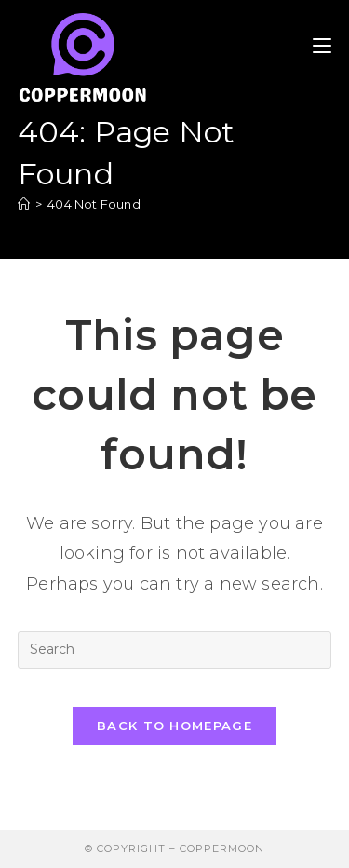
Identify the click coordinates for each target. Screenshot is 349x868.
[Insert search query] (175, 650)
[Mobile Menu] (322, 46)
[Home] (24, 204)
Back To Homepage (174, 726)
